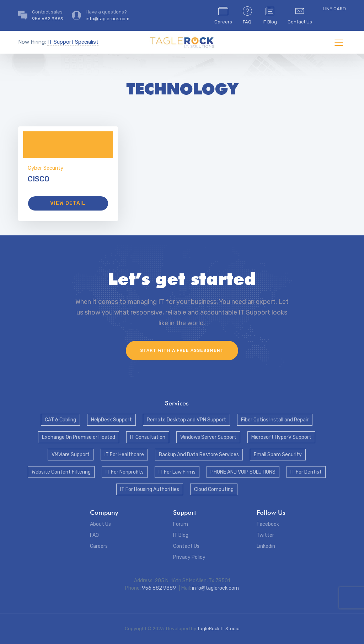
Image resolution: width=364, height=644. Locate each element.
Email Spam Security (278, 455)
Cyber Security (45, 168)
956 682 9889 (159, 588)
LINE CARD (334, 9)
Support (184, 512)
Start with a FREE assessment (182, 350)
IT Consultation (148, 437)
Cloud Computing (214, 489)
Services (177, 403)
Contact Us (300, 15)
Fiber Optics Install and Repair (275, 420)
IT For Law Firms (177, 472)
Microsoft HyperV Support (281, 437)
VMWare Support (71, 455)
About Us (100, 524)
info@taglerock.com (215, 588)
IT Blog (270, 15)
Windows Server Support (208, 437)
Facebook (268, 524)
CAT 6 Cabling (60, 420)
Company (104, 512)
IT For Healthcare (124, 455)
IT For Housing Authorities (150, 489)
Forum (181, 524)
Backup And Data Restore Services (199, 455)
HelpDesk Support (111, 420)
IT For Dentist (306, 472)
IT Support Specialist (73, 42)
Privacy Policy (189, 557)
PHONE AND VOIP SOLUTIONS (243, 472)
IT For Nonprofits (125, 472)
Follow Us (271, 512)
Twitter (265, 535)
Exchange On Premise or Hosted (79, 437)
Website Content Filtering (61, 472)
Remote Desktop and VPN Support (186, 420)
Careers (223, 15)
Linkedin (266, 546)
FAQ (247, 15)
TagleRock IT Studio (218, 629)
